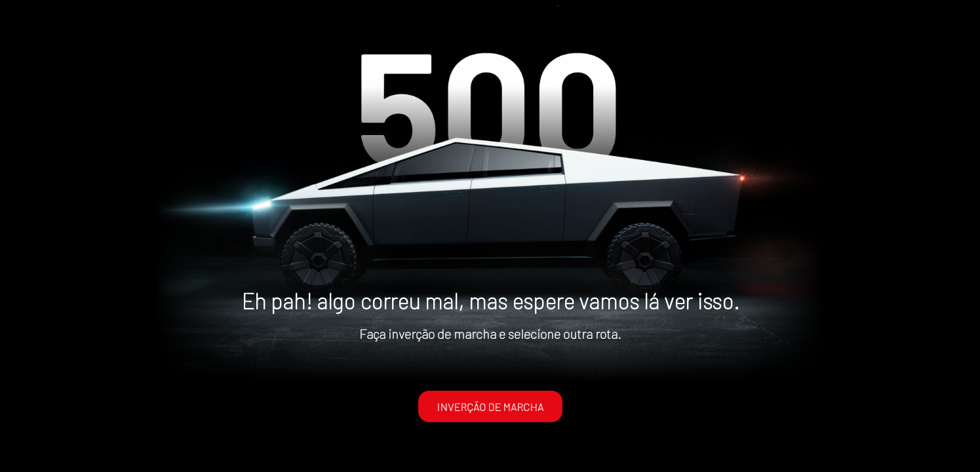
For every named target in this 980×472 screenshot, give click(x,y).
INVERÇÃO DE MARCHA (490, 407)
